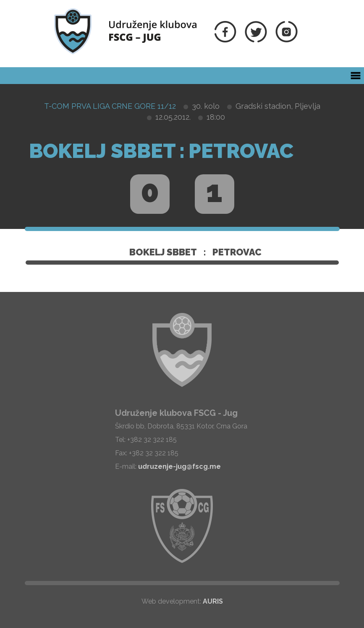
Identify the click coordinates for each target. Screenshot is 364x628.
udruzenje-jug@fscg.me (179, 466)
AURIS (213, 601)
